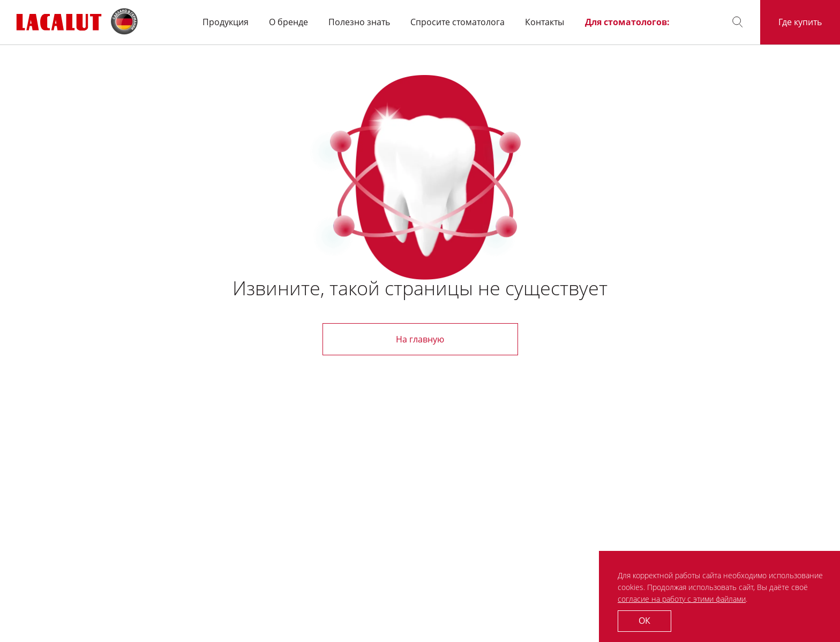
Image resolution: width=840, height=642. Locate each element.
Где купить (800, 22)
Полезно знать (359, 22)
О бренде (288, 22)
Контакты (545, 22)
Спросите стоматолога (457, 22)
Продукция (226, 22)
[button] (738, 22)
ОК (644, 621)
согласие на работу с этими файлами (682, 599)
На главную (420, 339)
